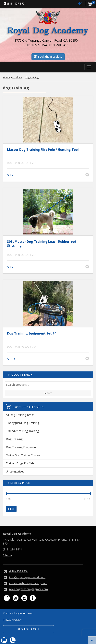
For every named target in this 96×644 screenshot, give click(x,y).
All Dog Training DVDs (20, 415)
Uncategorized (15, 471)
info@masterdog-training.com (28, 583)
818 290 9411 (59, 45)
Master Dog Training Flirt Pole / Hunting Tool (43, 150)
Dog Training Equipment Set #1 (32, 333)
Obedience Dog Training (23, 431)
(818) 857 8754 (19, 571)
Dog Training (14, 439)
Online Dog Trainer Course (23, 455)
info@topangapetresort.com (27, 577)
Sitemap (8, 555)
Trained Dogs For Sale (20, 463)
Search (48, 393)
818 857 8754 (37, 45)
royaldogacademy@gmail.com (29, 589)
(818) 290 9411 (12, 549)
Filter (11, 509)
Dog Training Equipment (22, 163)
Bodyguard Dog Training (24, 423)
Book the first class (48, 57)
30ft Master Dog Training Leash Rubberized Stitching (42, 244)
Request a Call (29, 629)
